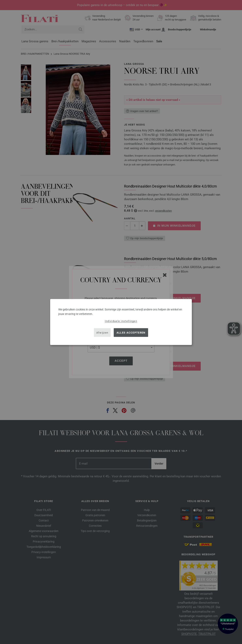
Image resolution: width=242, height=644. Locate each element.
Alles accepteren (131, 332)
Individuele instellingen (121, 321)
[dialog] (121, 322)
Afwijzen (102, 332)
